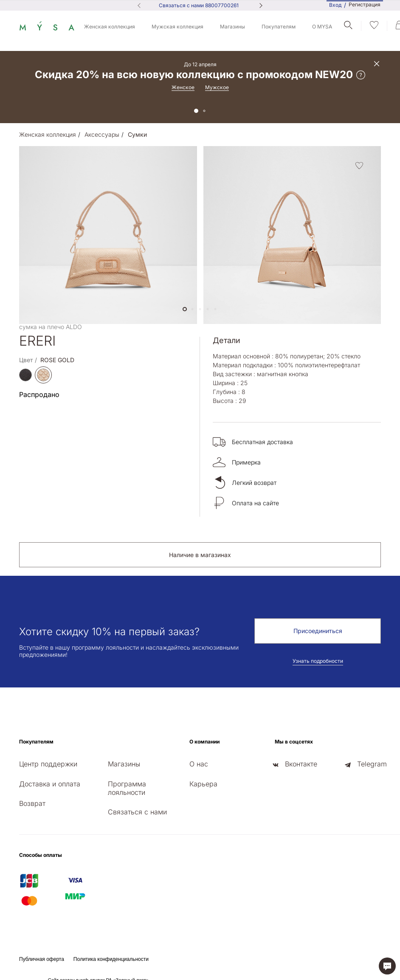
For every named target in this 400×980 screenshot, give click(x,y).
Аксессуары (102, 134)
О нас (199, 764)
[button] (185, 309)
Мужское (217, 87)
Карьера (203, 784)
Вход (335, 5)
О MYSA (322, 27)
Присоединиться (318, 631)
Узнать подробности (318, 661)
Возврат (32, 803)
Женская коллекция (110, 27)
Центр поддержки (48, 764)
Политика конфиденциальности (111, 959)
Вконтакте (301, 764)
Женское (183, 87)
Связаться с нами (137, 812)
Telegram (372, 764)
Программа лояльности (127, 788)
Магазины (232, 27)
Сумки (137, 134)
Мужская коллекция (177, 27)
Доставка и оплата (50, 784)
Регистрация (365, 5)
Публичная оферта (42, 959)
